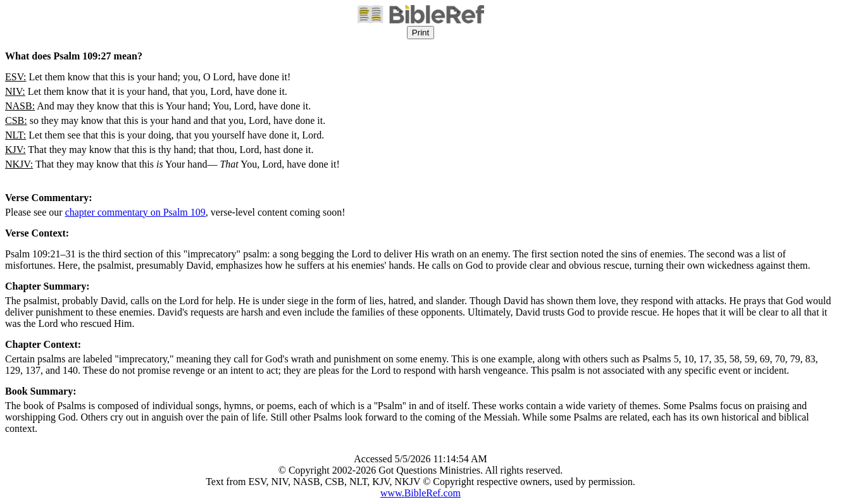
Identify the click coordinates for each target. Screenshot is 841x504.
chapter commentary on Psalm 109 (135, 212)
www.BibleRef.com (420, 493)
